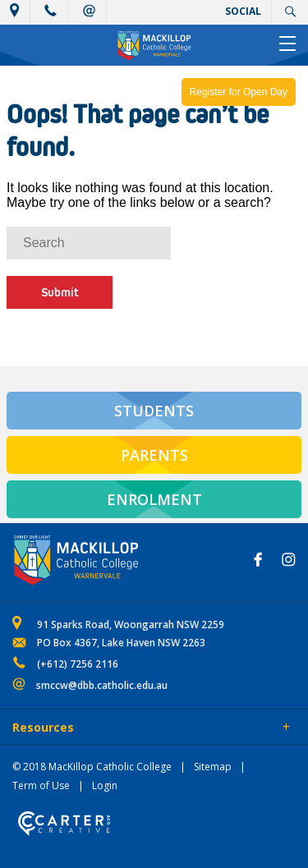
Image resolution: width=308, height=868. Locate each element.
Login (105, 785)
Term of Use (41, 785)
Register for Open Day (239, 92)
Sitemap (213, 767)
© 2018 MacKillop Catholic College (92, 767)
